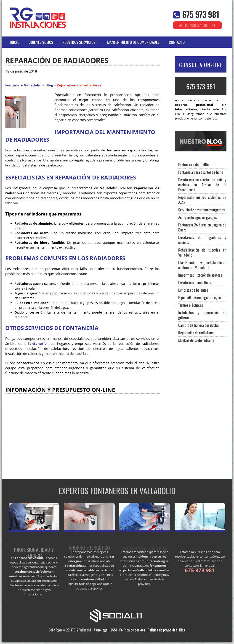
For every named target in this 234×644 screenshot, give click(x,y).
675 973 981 (201, 14)
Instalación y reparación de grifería (202, 315)
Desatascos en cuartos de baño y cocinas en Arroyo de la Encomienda (202, 185)
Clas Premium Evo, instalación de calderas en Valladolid (202, 265)
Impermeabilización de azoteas (200, 275)
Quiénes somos (41, 42)
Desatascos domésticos (195, 282)
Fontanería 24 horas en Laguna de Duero (202, 227)
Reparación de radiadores (196, 333)
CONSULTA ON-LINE (201, 65)
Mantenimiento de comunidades (133, 42)
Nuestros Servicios (79, 42)
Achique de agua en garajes (197, 217)
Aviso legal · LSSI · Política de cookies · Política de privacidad (135, 630)
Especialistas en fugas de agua (200, 297)
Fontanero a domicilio (193, 165)
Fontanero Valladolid (23, 85)
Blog (49, 85)
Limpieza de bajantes (193, 290)
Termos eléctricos (191, 305)
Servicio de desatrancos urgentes (201, 210)
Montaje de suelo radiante (196, 340)
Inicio (15, 42)
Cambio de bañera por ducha (198, 325)
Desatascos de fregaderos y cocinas (202, 240)
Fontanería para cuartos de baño (201, 172)
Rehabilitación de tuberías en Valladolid (202, 252)
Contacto (177, 42)
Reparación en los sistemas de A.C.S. (202, 200)
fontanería (37, 344)
